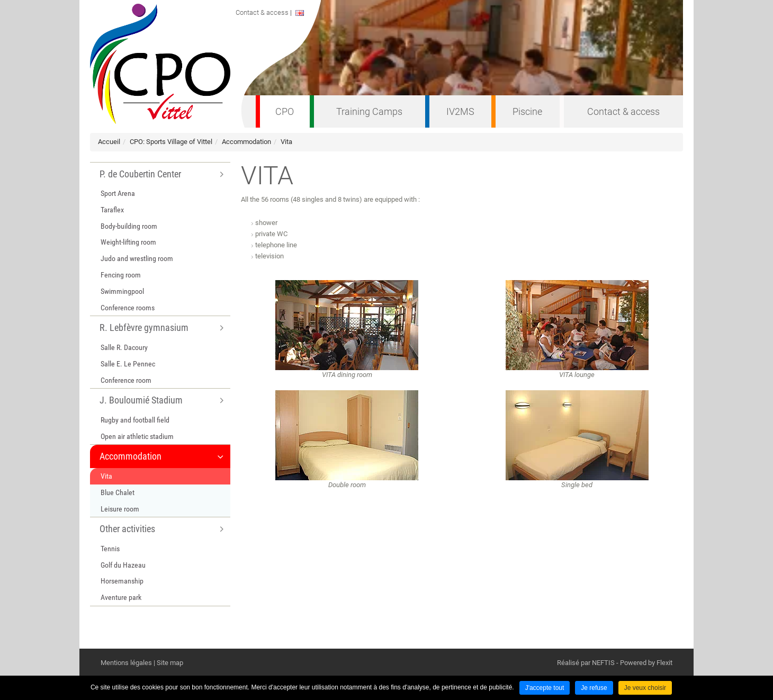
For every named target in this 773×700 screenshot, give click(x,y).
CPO (285, 111)
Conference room (126, 380)
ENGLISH (308, 13)
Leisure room (120, 509)
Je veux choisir (645, 688)
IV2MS (460, 111)
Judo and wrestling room (137, 258)
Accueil (109, 142)
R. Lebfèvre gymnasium (144, 327)
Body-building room (129, 226)
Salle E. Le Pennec (128, 364)
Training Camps (369, 111)
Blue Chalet (118, 492)
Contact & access (623, 111)
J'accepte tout (545, 688)
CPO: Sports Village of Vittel (171, 142)
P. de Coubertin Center (140, 174)
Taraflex (112, 210)
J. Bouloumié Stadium (141, 400)
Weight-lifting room (128, 242)
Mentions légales (126, 663)
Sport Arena (118, 193)
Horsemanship (122, 581)
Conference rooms (128, 308)
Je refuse (594, 688)
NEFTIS (603, 663)
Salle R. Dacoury (124, 347)
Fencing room (121, 275)
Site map (170, 663)
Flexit (664, 663)
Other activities (127, 529)
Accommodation (246, 142)
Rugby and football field (135, 420)
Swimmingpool (122, 291)
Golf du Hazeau (123, 565)
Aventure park (121, 597)
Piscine (527, 111)
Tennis (110, 549)
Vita (286, 142)
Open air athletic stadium (137, 436)
